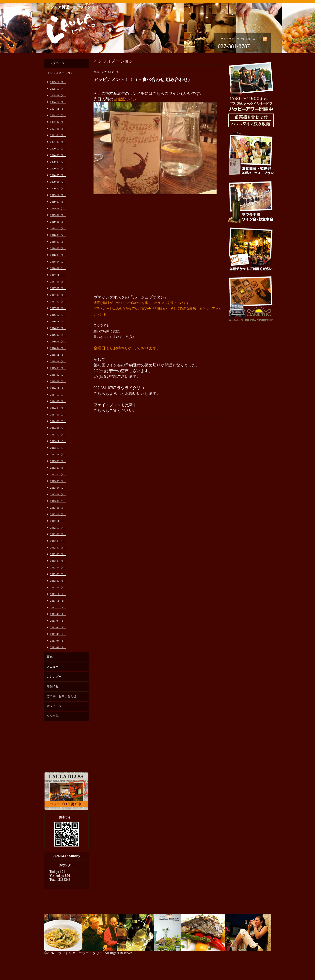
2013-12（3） (58, 434)
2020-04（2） (58, 182)
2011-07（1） (58, 621)
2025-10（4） (58, 89)
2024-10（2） (58, 115)
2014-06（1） (58, 408)
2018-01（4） (58, 268)
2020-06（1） (58, 168)
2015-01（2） (58, 381)
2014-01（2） (58, 428)
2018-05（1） (58, 255)
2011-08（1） (58, 614)
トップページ (56, 63)
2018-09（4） (58, 235)
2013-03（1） (58, 494)
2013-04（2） (58, 488)
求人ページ (54, 706)
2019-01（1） (58, 222)
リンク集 (53, 716)
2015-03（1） (58, 368)
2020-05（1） (58, 175)
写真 (50, 657)
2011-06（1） (58, 627)
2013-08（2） (58, 461)
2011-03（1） (58, 647)
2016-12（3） (58, 315)
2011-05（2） (58, 634)
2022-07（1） (58, 122)
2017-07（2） (58, 288)
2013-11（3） (58, 441)
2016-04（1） (58, 348)
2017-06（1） (58, 295)
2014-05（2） (58, 415)
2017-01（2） (58, 308)
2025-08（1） (58, 95)
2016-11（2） (58, 321)
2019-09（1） (58, 202)
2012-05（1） (58, 561)
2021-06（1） (58, 129)
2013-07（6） (58, 468)
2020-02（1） (58, 188)
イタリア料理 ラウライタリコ (73, 7)
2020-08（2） (58, 162)
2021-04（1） (58, 135)
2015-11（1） (58, 355)
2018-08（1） (58, 242)
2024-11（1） (58, 109)
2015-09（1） (58, 361)
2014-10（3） (58, 395)
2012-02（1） (58, 581)
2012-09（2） (58, 534)
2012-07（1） (58, 548)
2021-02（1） (58, 142)
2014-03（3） (58, 421)
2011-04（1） (58, 641)
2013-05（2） (58, 481)
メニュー (53, 667)
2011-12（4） (58, 594)
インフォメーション (60, 73)
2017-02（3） (58, 301)
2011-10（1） (58, 607)
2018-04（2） (58, 262)
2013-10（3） (58, 448)
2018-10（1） (58, 228)
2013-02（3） (58, 501)
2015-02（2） (58, 375)
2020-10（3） (58, 149)
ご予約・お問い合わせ (62, 696)
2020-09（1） (58, 155)
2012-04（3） (58, 567)
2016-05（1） (58, 341)
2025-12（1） (58, 82)
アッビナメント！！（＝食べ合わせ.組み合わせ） (143, 80)
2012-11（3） (58, 521)
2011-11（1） (58, 601)
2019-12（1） (58, 195)
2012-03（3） (58, 574)
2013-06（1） (58, 474)
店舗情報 (53, 686)
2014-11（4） (58, 388)
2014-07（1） (58, 401)
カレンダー (54, 677)
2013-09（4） (58, 454)
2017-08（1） (58, 282)
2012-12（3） (58, 514)
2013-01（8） (58, 508)
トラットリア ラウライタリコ (79, 953)
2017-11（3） (58, 275)
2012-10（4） (58, 528)
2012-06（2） (58, 554)
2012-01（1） (58, 587)
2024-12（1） (58, 102)
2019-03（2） (58, 208)
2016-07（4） (58, 335)
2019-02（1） (58, 215)
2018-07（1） (58, 248)
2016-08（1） (58, 328)
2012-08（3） (58, 541)
